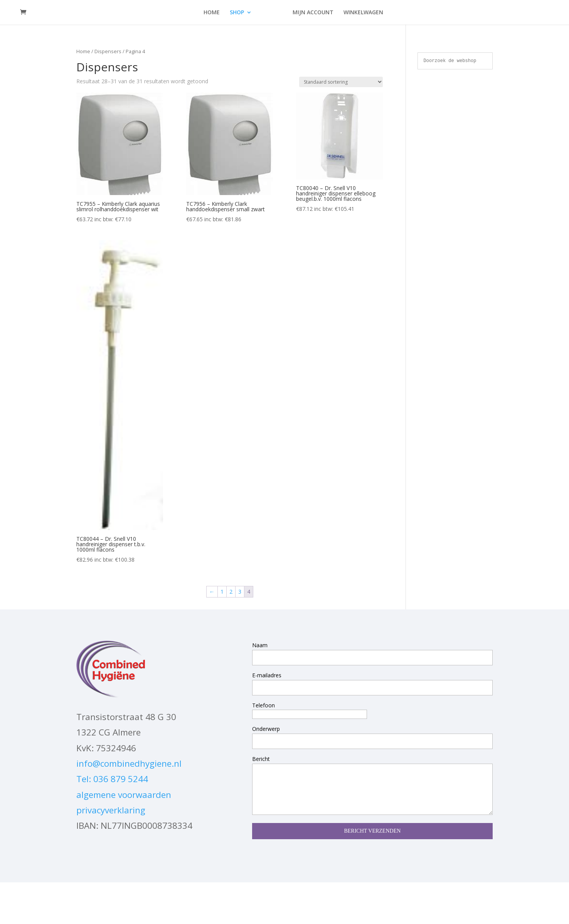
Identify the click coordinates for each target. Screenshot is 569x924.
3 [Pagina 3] (240, 592)
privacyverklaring (111, 810)
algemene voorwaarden (124, 795)
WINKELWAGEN (363, 13)
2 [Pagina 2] (231, 592)
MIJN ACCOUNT (313, 13)
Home (83, 51)
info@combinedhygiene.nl (129, 763)
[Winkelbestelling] (341, 82)
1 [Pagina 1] (222, 592)
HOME (212, 13)
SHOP (237, 13)
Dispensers (108, 51)
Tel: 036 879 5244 (112, 779)
